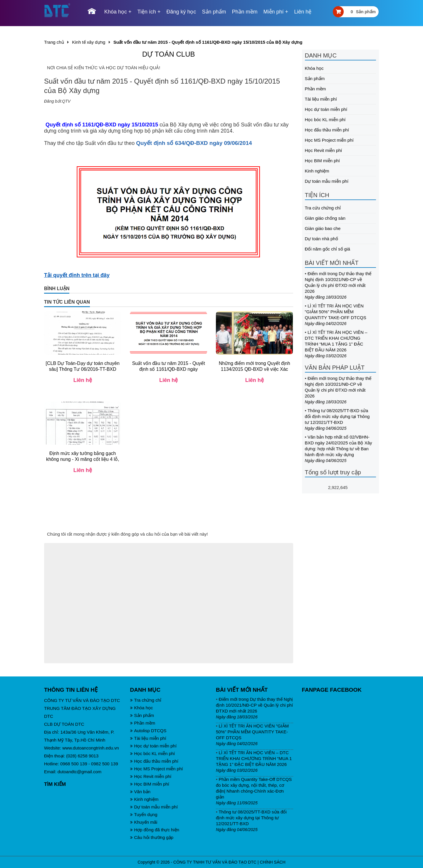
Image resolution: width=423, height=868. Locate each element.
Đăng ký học (181, 12)
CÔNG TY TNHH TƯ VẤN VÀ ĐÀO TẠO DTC (215, 862)
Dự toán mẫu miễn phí (327, 181)
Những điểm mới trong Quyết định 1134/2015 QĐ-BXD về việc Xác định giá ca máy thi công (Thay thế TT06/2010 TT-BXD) (255, 372)
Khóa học (116, 12)
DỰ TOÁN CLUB (169, 54)
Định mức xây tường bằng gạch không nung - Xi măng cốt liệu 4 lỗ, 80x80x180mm (83, 459)
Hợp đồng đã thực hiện (155, 830)
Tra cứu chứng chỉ (323, 208)
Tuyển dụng (144, 814)
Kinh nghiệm (317, 171)
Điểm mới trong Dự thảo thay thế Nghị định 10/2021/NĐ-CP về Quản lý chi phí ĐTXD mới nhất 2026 (254, 705)
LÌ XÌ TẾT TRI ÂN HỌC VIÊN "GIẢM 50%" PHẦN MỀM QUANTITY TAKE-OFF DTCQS (336, 312)
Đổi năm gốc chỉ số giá (328, 249)
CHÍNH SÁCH (272, 862)
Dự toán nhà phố (322, 239)
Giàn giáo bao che (323, 228)
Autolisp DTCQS (148, 731)
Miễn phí (274, 12)
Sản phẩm (214, 12)
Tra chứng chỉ (146, 700)
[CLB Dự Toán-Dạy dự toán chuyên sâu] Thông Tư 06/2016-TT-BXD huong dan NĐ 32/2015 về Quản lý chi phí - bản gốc (83, 372)
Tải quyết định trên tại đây (77, 275)
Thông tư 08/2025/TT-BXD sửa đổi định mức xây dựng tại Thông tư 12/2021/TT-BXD (337, 416)
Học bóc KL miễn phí (325, 120)
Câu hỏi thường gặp (152, 837)
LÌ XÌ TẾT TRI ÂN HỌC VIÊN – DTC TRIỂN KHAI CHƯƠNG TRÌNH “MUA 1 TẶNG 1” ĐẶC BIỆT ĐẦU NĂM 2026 (254, 758)
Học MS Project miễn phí (329, 140)
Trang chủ (54, 42)
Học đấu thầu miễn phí (327, 130)
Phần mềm (245, 12)
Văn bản (140, 792)
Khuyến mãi (144, 822)
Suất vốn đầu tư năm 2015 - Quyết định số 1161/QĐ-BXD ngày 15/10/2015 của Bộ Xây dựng (169, 369)
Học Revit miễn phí (324, 150)
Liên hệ (303, 12)
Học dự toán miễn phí (326, 109)
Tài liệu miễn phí (321, 99)
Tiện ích (147, 12)
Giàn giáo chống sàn (325, 218)
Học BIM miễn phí (323, 161)
